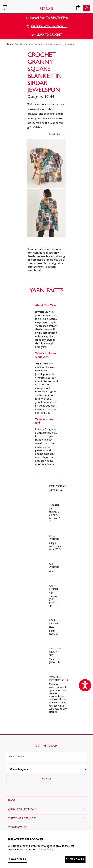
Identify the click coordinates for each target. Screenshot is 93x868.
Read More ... (57, 135)
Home (10, 44)
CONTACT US (17, 828)
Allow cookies (75, 859)
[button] (16, 8)
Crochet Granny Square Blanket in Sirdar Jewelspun (45, 44)
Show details (17, 859)
